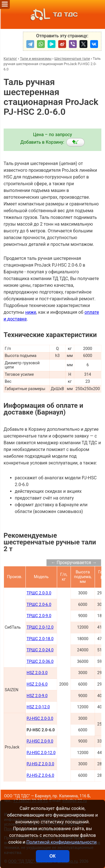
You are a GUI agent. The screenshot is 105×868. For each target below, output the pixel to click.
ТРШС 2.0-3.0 (39, 593)
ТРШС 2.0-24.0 (40, 650)
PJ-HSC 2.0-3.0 (40, 719)
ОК (52, 856)
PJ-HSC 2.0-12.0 (41, 753)
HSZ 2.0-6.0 (37, 684)
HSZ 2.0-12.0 (38, 707)
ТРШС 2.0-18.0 (40, 639)
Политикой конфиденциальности (61, 842)
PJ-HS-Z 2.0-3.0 (40, 764)
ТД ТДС (53, 14)
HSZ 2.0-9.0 (37, 696)
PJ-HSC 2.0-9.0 (40, 741)
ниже (31, 312)
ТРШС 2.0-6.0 (39, 605)
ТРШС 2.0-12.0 (40, 627)
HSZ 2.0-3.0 (37, 673)
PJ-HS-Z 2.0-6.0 (40, 776)
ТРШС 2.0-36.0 (40, 662)
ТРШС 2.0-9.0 (39, 616)
